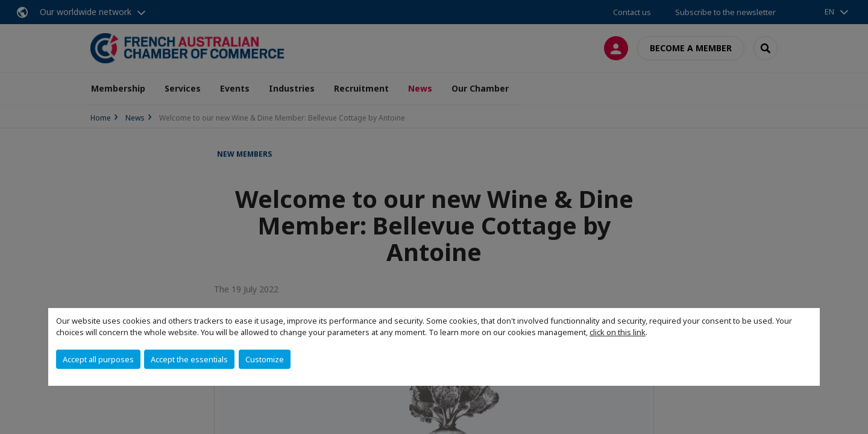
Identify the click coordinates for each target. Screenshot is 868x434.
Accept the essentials (189, 359)
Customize (265, 359)
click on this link (618, 332)
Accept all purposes (98, 359)
